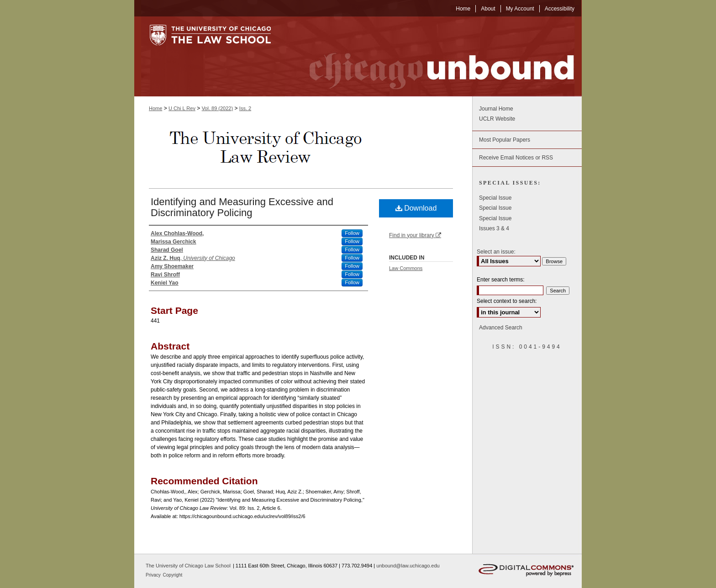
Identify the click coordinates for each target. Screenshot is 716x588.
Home (155, 108)
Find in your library (415, 235)
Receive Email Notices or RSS (516, 158)
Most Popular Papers (505, 140)
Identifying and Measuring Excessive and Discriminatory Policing (242, 207)
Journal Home (496, 109)
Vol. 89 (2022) (218, 108)
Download (416, 208)
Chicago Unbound (433, 56)
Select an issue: (496, 252)
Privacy (154, 575)
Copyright (173, 575)
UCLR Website (497, 119)
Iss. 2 (245, 108)
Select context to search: (507, 301)
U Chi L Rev (182, 108)
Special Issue (495, 198)
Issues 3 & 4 (494, 228)
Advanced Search (501, 328)
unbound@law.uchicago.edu (408, 566)
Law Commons (406, 268)
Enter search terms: (501, 280)
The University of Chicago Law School (188, 566)
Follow (352, 233)
